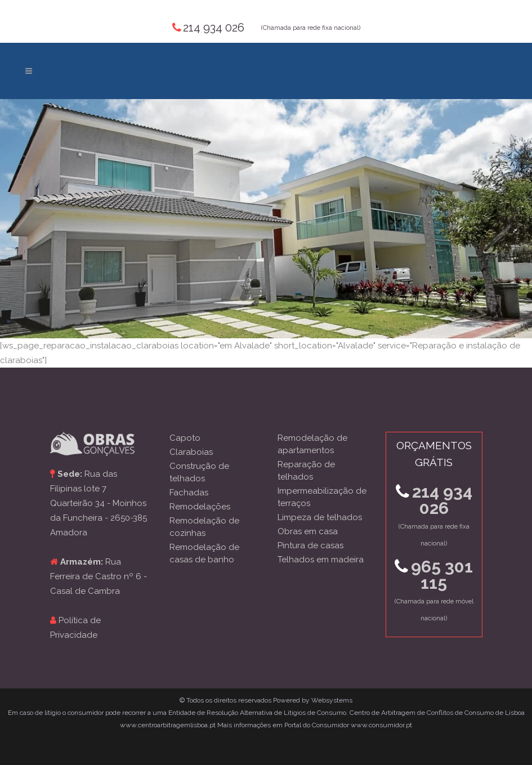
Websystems (332, 700)
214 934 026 (214, 28)
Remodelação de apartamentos (312, 444)
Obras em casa (308, 531)
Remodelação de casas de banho (204, 553)
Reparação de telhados (306, 471)
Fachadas (189, 493)
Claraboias (191, 452)
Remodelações (200, 507)
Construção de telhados (199, 472)
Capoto (185, 438)
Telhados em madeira (321, 560)
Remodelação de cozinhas (204, 527)
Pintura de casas (310, 545)
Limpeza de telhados (320, 517)
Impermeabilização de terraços (322, 497)
